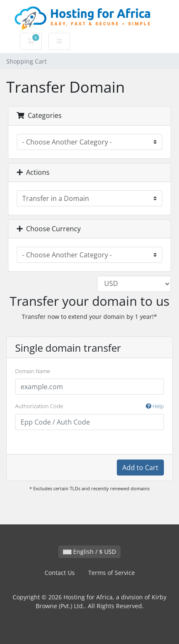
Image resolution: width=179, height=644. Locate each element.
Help (155, 406)
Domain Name (33, 371)
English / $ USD (89, 552)
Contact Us (60, 573)
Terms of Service (112, 573)
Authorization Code (89, 406)
